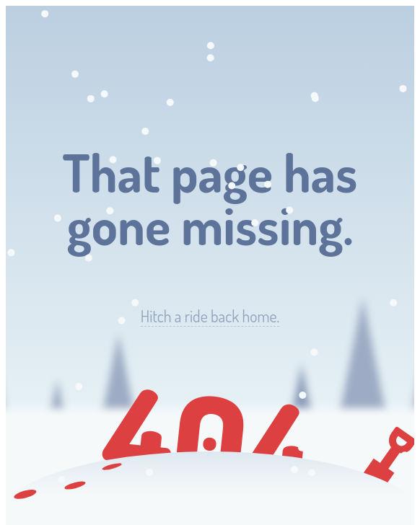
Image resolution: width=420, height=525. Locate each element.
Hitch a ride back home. (210, 316)
